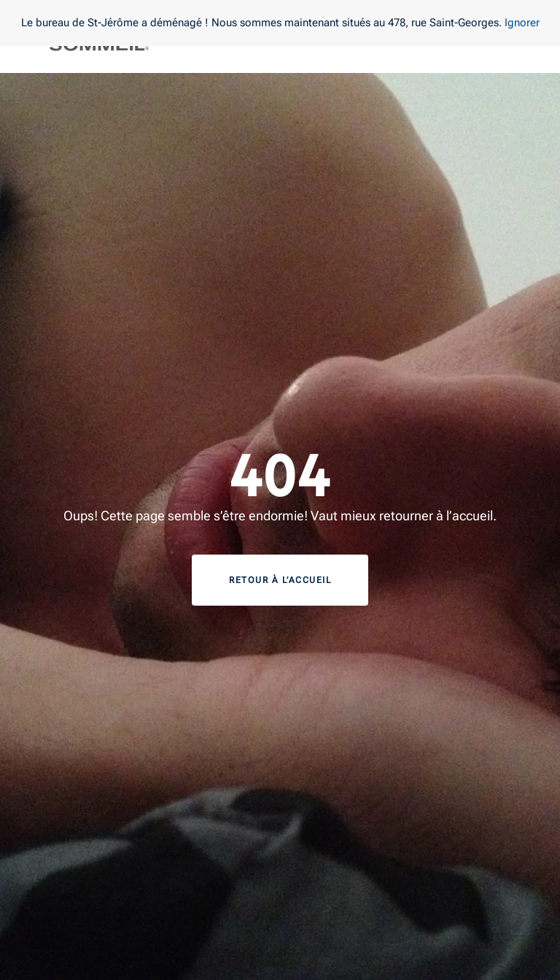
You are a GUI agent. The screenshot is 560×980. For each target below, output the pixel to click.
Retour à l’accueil (280, 580)
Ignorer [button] (522, 23)
